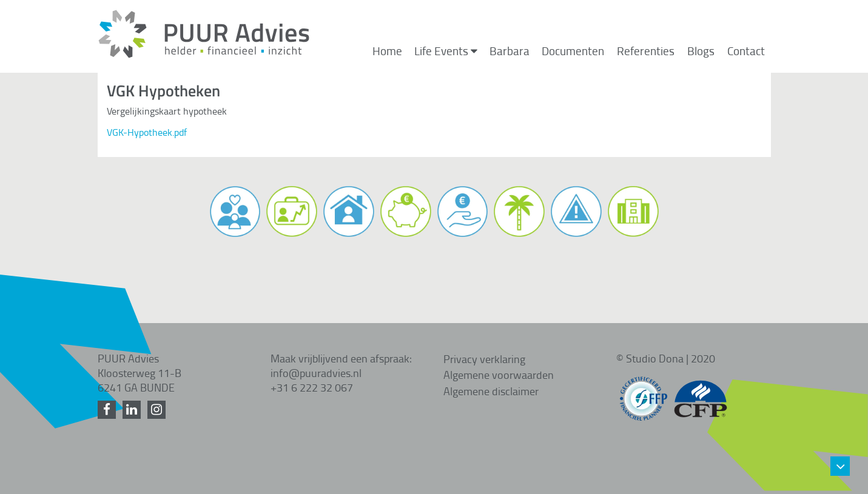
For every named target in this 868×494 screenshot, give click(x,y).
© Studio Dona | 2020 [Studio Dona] (666, 358)
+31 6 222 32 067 (312, 387)
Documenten (573, 51)
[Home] (204, 55)
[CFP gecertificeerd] (701, 393)
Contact (746, 51)
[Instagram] (159, 410)
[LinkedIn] (134, 410)
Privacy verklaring (484, 359)
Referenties (646, 51)
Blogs (701, 51)
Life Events (446, 51)
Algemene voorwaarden (499, 375)
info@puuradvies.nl (316, 373)
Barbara (510, 51)
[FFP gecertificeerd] (644, 393)
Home (387, 51)
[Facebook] (109, 410)
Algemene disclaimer (491, 391)
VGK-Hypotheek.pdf (147, 132)
